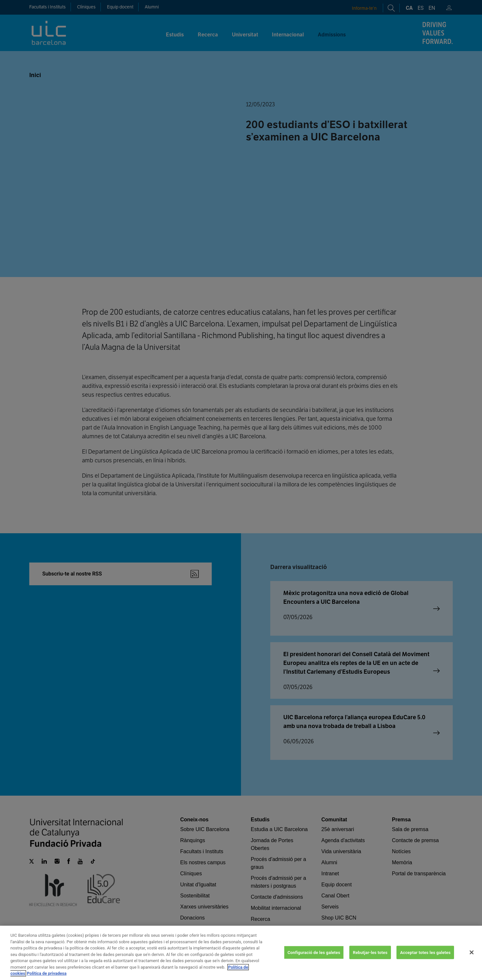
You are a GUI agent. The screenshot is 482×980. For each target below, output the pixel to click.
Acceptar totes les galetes (425, 952)
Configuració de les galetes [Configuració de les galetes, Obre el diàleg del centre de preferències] (314, 952)
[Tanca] (472, 952)
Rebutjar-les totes (370, 952)
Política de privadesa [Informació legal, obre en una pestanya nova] (47, 973)
